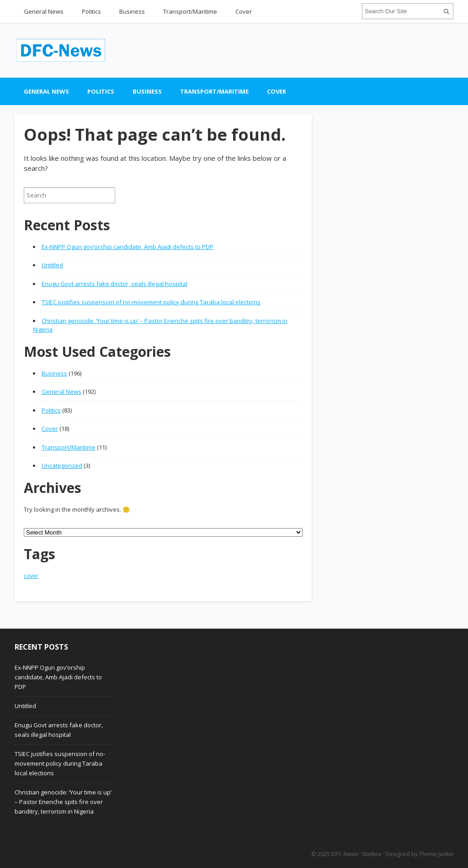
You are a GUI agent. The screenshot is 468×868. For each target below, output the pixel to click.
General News (44, 11)
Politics (91, 11)
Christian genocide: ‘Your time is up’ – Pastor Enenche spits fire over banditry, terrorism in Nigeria (63, 802)
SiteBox (372, 854)
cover (31, 576)
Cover (244, 11)
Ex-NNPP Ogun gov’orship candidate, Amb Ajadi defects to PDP (128, 247)
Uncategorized (62, 466)
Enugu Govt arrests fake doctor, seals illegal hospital (114, 284)
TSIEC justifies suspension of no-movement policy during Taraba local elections (151, 302)
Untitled (52, 265)
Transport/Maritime (190, 11)
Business (132, 11)
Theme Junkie (436, 854)
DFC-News (345, 854)
